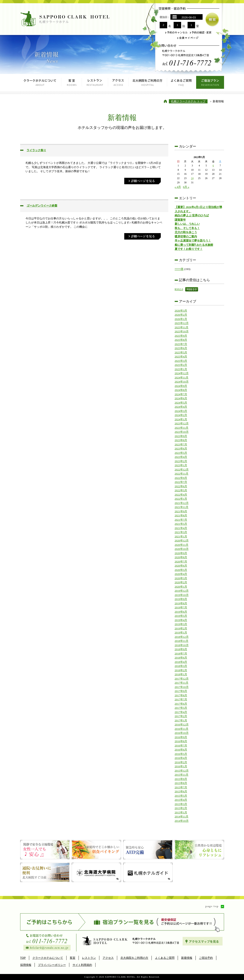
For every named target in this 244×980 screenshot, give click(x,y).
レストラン (95, 84)
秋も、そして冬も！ (187, 228)
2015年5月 (181, 796)
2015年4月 (181, 800)
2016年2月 (181, 762)
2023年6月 (181, 449)
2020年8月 (181, 557)
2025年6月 (181, 348)
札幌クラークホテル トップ (188, 101)
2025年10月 (182, 331)
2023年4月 (181, 457)
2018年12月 (182, 637)
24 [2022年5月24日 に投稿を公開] (192, 178)
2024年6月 (181, 398)
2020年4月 (181, 574)
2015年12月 (182, 771)
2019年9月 (181, 599)
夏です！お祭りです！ (189, 249)
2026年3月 (181, 311)
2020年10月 (182, 549)
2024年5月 (181, 403)
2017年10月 (182, 687)
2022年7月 (181, 482)
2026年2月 (181, 315)
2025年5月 (181, 352)
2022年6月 (181, 486)
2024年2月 (181, 415)
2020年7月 (181, 562)
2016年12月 (182, 724)
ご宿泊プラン (210, 84)
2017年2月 (181, 716)
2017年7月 (181, 699)
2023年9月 (181, 436)
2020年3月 (181, 578)
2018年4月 (181, 662)
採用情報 (26, 965)
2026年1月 (181, 319)
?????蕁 (179, 269)
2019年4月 (181, 620)
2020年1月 (181, 587)
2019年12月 (182, 591)
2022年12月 (182, 470)
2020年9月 (181, 553)
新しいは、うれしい (187, 224)
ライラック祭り (36, 150)
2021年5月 (181, 524)
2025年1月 (181, 369)
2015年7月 (181, 787)
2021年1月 (181, 536)
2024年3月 (181, 411)
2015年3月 (181, 804)
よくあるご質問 (182, 84)
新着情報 (187, 958)
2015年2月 (181, 808)
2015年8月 (181, 783)
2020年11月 (182, 545)
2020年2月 (181, 582)
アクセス (118, 84)
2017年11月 (182, 683)
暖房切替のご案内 (186, 236)
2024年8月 (181, 390)
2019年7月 (181, 607)
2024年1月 (181, 419)
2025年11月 (182, 327)
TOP (23, 958)
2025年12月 (182, 323)
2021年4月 (181, 528)
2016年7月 (181, 746)
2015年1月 (181, 812)
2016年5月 (181, 754)
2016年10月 (182, 733)
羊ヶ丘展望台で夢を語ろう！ (193, 240)
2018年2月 (181, 670)
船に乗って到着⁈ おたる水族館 (194, 245)
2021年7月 (181, 520)
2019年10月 (182, 595)
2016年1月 (181, 766)
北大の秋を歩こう (186, 232)
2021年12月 (182, 503)
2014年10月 (182, 821)
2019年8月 (181, 603)
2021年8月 (181, 515)
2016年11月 (182, 729)
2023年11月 (182, 428)
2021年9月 (181, 511)
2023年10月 (182, 432)
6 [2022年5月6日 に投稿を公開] (213, 166)
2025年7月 (181, 344)
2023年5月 (181, 453)
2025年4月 (181, 357)
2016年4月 (181, 758)
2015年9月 (181, 779)
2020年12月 (182, 541)
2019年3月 (181, 624)
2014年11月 (182, 816)
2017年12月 (182, 679)
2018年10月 (182, 645)
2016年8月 (181, 741)
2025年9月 (181, 336)
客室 (72, 84)
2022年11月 (182, 474)
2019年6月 (181, 612)
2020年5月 (181, 570)
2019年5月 (181, 616)
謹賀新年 (180, 220)
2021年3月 (181, 532)
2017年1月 (181, 720)
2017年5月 (181, 708)
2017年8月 (181, 695)
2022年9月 (181, 478)
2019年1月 (181, 632)
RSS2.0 (179, 289)
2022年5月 (181, 490)
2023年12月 (182, 423)
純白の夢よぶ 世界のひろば (192, 215)
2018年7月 (181, 654)
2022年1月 (181, 499)
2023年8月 (181, 440)
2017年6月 (181, 704)
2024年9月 (181, 386)
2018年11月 (182, 641)
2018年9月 (181, 649)
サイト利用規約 (82, 965)
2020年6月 (181, 566)
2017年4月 (181, 712)
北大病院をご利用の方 (148, 84)
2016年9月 (181, 737)
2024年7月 (181, 394)
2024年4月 (181, 407)
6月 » (186, 187)
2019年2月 (181, 628)
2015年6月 (181, 791)
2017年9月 (181, 691)
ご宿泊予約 (206, 958)
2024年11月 (182, 378)
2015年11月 (182, 775)
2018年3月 (181, 666)
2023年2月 (181, 461)
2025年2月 (181, 365)
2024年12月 (182, 373)
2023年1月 (181, 465)
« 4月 (178, 187)
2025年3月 (181, 361)
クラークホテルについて (41, 84)
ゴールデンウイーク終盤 (42, 206)
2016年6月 (181, 750)
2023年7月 (181, 444)
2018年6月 (181, 658)
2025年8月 (181, 340)
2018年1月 (181, 674)
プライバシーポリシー (52, 965)
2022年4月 (181, 495)
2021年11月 (182, 507)
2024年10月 (182, 382)
